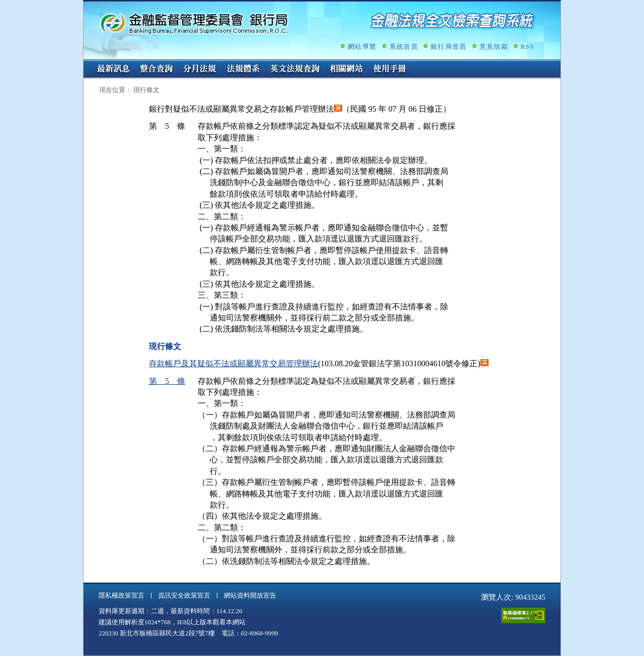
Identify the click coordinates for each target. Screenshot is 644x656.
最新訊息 (113, 69)
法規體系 (243, 69)
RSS (528, 47)
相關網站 (347, 69)
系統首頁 (404, 47)
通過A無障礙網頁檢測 (523, 616)
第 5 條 (167, 381)
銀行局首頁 (449, 47)
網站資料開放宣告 (250, 595)
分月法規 (200, 69)
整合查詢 (156, 69)
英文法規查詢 (295, 69)
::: (87, 64)
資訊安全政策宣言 (184, 595)
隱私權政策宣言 (122, 595)
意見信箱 (494, 47)
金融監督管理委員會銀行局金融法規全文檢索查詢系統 (194, 23)
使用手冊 (390, 69)
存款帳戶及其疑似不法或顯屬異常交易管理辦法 (233, 363)
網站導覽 (362, 47)
